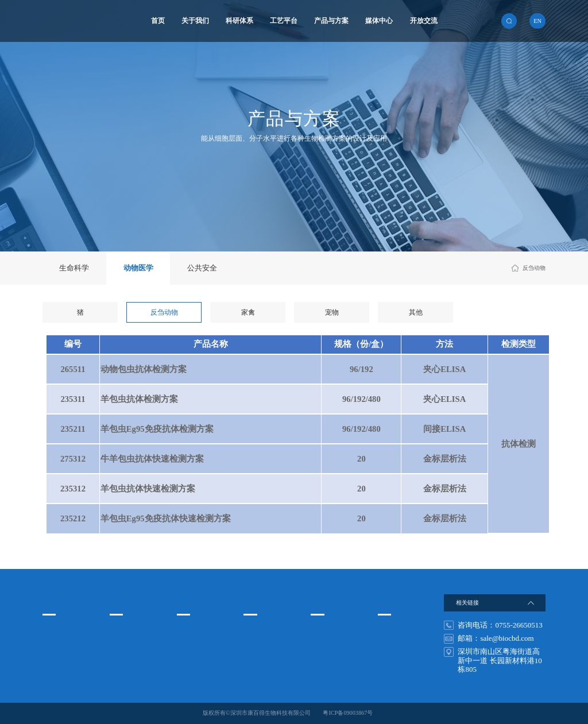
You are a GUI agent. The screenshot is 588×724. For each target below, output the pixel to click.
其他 (416, 313)
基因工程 (121, 661)
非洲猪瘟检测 (328, 631)
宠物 (332, 313)
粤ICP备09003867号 (348, 713)
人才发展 (389, 631)
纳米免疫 (188, 646)
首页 (158, 21)
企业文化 (54, 631)
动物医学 (138, 268)
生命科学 (74, 268)
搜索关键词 (329, 601)
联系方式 (389, 646)
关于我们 (195, 21)
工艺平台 (284, 21)
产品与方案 (331, 21)
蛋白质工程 (124, 646)
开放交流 (424, 21)
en (537, 21)
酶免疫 (185, 631)
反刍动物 (164, 313)
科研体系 (239, 21)
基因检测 (188, 661)
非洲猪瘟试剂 (328, 661)
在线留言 (389, 661)
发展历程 (54, 661)
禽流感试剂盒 (328, 646)
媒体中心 (379, 21)
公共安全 (202, 268)
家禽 (248, 313)
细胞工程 (121, 631)
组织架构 (54, 646)
